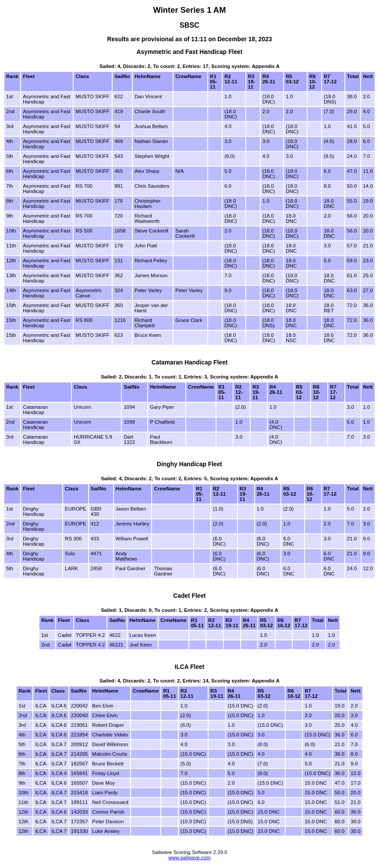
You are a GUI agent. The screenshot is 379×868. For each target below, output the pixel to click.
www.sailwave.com (189, 857)
